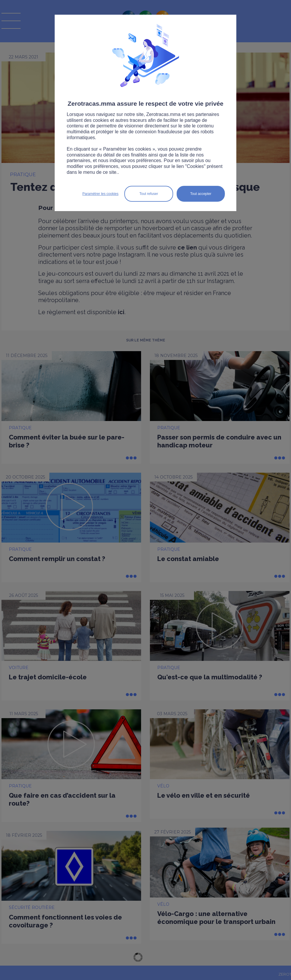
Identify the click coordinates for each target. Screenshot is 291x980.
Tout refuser (149, 194)
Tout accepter (201, 194)
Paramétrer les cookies (100, 194)
